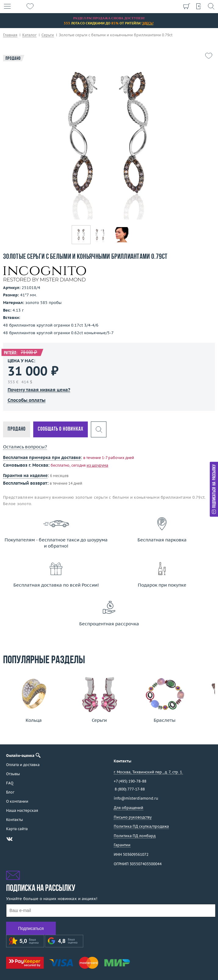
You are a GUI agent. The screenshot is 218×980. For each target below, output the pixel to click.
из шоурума (97, 465)
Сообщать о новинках (61, 429)
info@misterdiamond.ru (136, 798)
